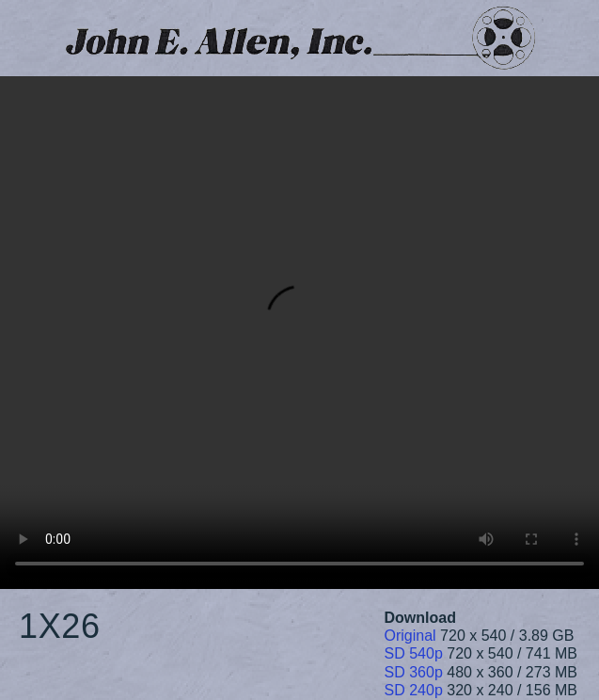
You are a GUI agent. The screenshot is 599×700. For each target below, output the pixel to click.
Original (410, 636)
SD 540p (414, 653)
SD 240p (414, 690)
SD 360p (414, 672)
